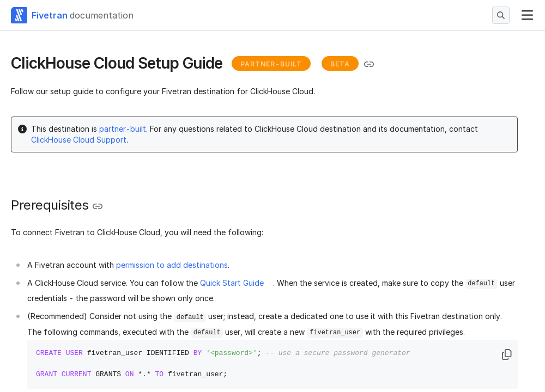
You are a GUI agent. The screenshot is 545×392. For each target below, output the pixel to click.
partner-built (123, 129)
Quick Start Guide (232, 283)
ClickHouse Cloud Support (79, 140)
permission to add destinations (172, 265)
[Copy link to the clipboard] (369, 64)
